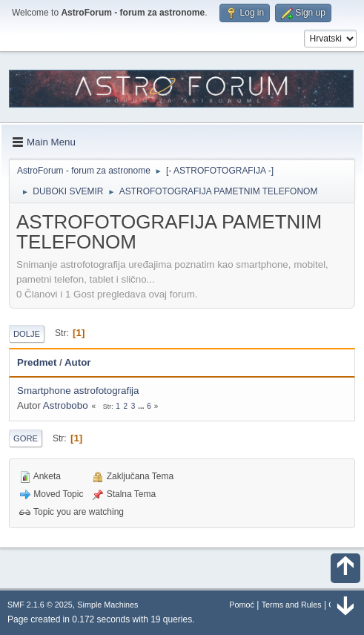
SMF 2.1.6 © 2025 (40, 605)
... (142, 406)
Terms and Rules (292, 605)
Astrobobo (66, 405)
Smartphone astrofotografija (78, 391)
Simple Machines (107, 605)
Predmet (37, 362)
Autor (78, 362)
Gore (26, 438)
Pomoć (242, 605)
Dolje (27, 334)
